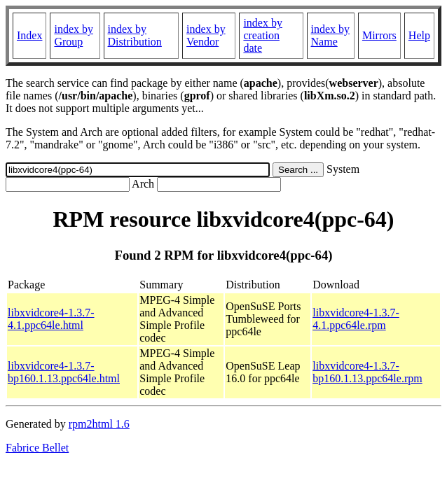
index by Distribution (135, 35)
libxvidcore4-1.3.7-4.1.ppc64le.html (51, 319)
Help (419, 35)
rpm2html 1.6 (99, 424)
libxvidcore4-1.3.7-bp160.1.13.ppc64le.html (64, 372)
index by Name (331, 35)
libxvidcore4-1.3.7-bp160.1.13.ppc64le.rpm (367, 372)
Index (29, 35)
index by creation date (263, 35)
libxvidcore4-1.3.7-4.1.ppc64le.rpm (356, 319)
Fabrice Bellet (37, 448)
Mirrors (379, 35)
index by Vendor (206, 35)
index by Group (74, 35)
